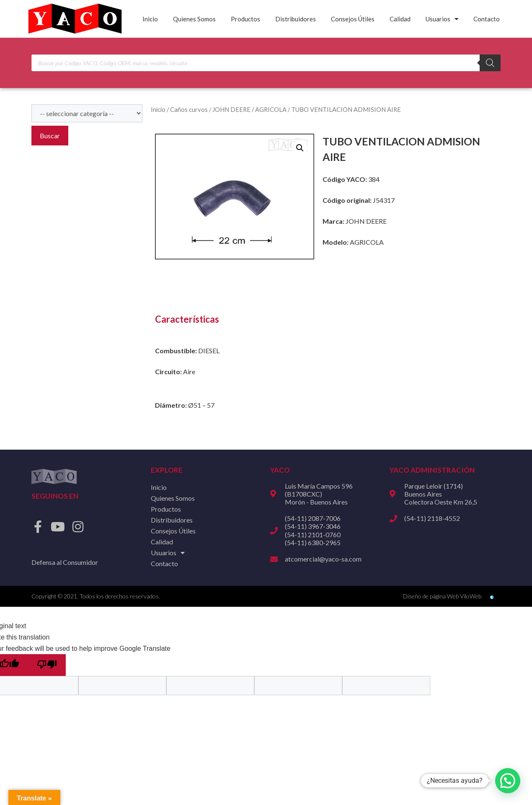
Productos (245, 19)
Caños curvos (189, 109)
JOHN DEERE (231, 109)
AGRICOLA (271, 109)
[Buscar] (490, 63)
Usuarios (442, 19)
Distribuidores (296, 19)
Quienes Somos (194, 19)
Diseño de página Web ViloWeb (442, 596)
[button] (300, 148)
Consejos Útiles (353, 19)
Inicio (150, 19)
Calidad (400, 19)
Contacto (487, 19)
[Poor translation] (47, 665)
